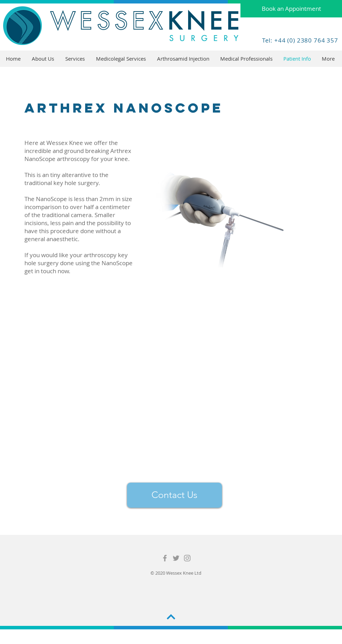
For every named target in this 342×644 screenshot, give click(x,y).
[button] (75, 59)
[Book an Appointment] (291, 9)
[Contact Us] (174, 495)
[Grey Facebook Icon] (165, 558)
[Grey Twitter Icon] (176, 558)
